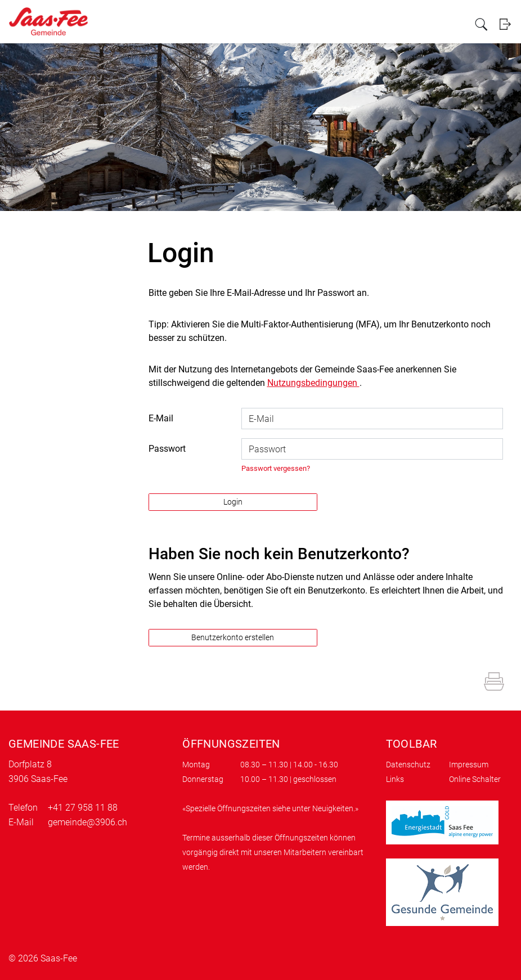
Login (506, 24)
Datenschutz (408, 765)
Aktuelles (237, 23)
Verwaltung (276, 23)
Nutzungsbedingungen (313, 383)
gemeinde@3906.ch (87, 822)
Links (395, 779)
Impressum (469, 765)
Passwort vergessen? (276, 468)
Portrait (206, 23)
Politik (309, 23)
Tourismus (401, 23)
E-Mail (161, 418)
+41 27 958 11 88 (83, 808)
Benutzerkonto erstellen (233, 637)
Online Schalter (475, 779)
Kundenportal (445, 23)
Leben (334, 23)
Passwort (167, 449)
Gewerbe (364, 23)
